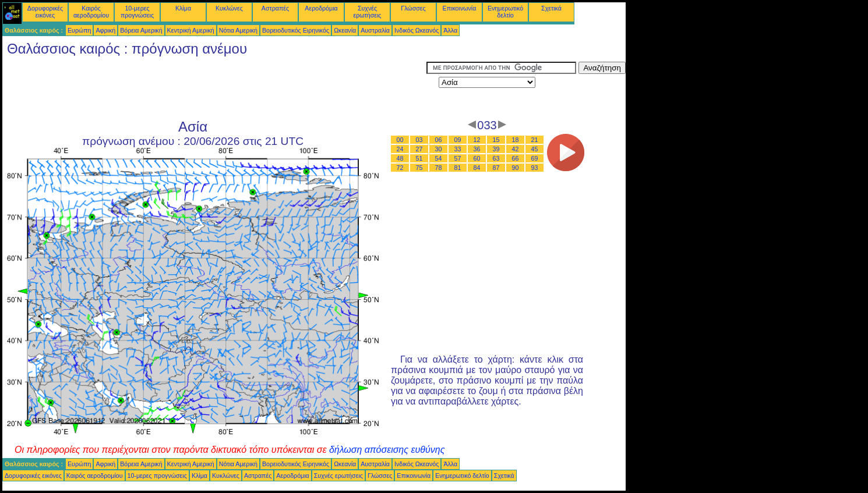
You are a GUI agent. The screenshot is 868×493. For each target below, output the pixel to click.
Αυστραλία (375, 30)
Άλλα (450, 30)
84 (477, 168)
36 (477, 149)
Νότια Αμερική (238, 30)
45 (535, 149)
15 (496, 140)
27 (419, 149)
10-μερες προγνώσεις (137, 12)
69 (535, 158)
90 (516, 168)
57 (458, 158)
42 (516, 149)
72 (400, 168)
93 (535, 168)
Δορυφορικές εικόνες (45, 12)
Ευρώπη (79, 30)
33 (458, 149)
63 (496, 158)
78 (439, 168)
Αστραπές (275, 8)
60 (477, 158)
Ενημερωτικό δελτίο (505, 12)
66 (516, 158)
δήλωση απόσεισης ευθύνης (387, 450)
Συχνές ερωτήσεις (368, 12)
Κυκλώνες (229, 8)
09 (458, 140)
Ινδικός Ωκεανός (417, 30)
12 (477, 140)
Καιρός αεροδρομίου (91, 12)
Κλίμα (183, 8)
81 (458, 168)
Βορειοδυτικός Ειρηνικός (296, 30)
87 (496, 168)
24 (400, 149)
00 (400, 140)
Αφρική (105, 30)
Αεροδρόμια (321, 8)
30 (439, 149)
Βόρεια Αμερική (141, 30)
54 (439, 158)
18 (516, 140)
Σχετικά (551, 8)
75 (419, 168)
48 (400, 158)
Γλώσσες (413, 8)
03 (419, 140)
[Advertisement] (214, 88)
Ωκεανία (345, 30)
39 (496, 149)
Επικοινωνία (460, 8)
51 (419, 158)
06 (439, 140)
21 (535, 140)
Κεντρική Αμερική (191, 30)
